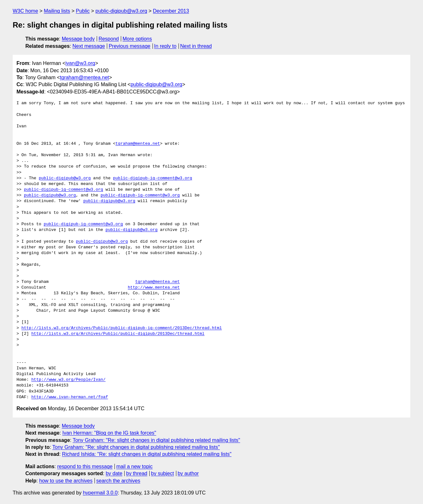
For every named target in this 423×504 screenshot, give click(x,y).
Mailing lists (57, 11)
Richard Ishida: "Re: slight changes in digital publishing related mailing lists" (147, 454)
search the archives (118, 481)
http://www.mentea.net (154, 288)
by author (188, 473)
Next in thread (196, 46)
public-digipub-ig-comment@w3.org (153, 178)
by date (114, 473)
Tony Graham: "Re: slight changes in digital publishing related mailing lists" (156, 440)
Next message (89, 46)
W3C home (25, 11)
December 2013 (171, 11)
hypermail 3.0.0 (100, 493)
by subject (162, 473)
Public (83, 11)
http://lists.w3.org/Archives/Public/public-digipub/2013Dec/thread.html (118, 334)
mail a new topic (135, 466)
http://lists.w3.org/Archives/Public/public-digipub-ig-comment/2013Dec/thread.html (122, 328)
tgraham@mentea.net (85, 77)
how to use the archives (66, 481)
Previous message (130, 46)
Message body (78, 39)
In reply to (165, 46)
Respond (109, 39)
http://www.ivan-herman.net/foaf (70, 397)
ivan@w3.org (80, 63)
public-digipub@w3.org (121, 11)
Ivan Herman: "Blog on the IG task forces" (109, 433)
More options (137, 39)
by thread (137, 473)
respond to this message (85, 466)
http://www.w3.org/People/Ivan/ (68, 380)
